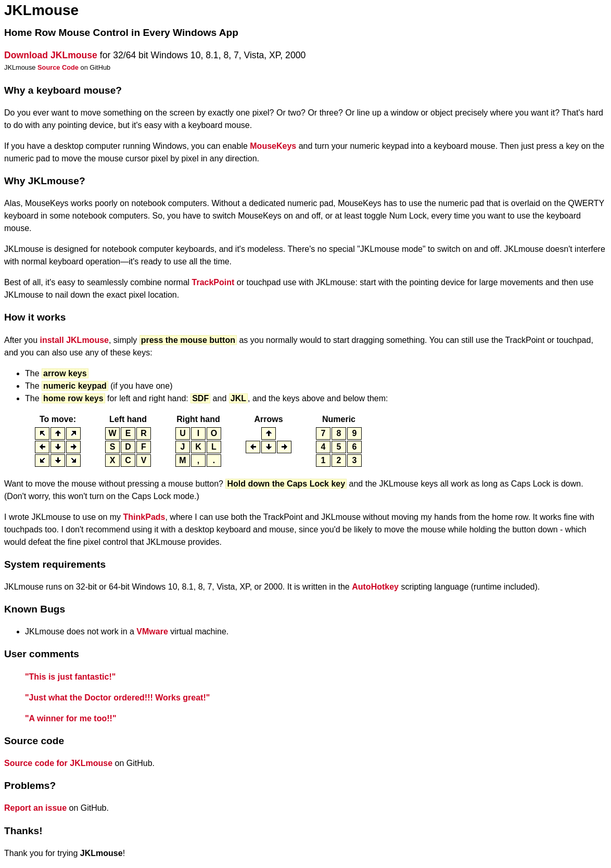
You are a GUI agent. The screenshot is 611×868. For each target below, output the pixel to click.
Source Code (58, 67)
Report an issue (35, 808)
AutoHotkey (375, 587)
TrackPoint (213, 282)
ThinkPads (144, 517)
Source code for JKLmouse (58, 763)
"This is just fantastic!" (70, 677)
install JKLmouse (74, 340)
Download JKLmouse (51, 55)
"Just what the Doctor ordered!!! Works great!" (117, 698)
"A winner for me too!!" (71, 718)
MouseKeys (273, 146)
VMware (152, 631)
